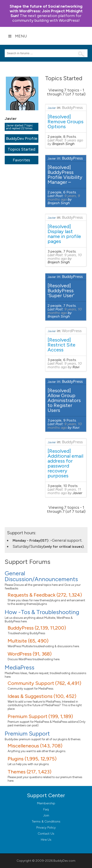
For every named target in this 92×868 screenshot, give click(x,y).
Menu (18, 36)
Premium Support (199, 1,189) (40, 716)
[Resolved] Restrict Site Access (61, 345)
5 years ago (74, 140)
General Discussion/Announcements (41, 576)
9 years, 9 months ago (64, 198)
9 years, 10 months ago (65, 257)
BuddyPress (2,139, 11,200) (37, 628)
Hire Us (46, 840)
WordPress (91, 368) (30, 654)
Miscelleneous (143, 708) (35, 746)
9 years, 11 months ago (64, 491)
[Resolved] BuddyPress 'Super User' (61, 291)
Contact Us (46, 834)
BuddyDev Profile (22, 139)
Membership (46, 803)
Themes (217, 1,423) (30, 772)
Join (46, 815)
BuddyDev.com (64, 861)
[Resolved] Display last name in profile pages (64, 234)
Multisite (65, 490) (28, 641)
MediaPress (20, 667)
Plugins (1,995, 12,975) (32, 759)
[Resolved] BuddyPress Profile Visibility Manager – (65, 175)
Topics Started (21, 149)
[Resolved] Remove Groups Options (66, 122)
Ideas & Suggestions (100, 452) (42, 696)
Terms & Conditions (46, 821)
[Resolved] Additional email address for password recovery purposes (65, 463)
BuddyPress (72, 108)
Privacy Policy (46, 828)
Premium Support (27, 734)
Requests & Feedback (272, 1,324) (45, 595)
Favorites (21, 160)
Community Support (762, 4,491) (44, 683)
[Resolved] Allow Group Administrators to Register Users (64, 400)
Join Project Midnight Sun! (46, 11)
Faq (46, 809)
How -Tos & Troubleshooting (42, 612)
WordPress (72, 331)
